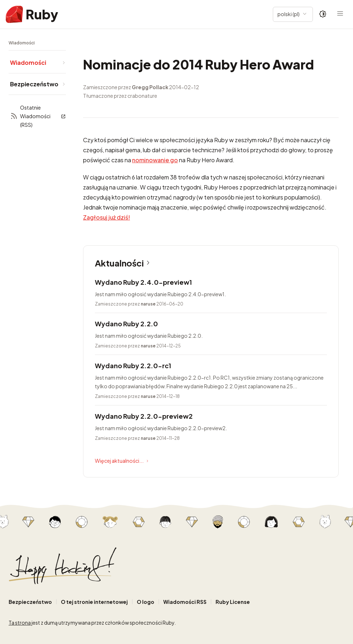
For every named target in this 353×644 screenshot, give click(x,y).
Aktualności (124, 263)
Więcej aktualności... (122, 461)
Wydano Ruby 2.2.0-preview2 (144, 416)
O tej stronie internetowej (94, 602)
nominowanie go (155, 160)
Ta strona (20, 623)
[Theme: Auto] (323, 14)
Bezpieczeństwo (30, 602)
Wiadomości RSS (185, 602)
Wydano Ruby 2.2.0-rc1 (133, 366)
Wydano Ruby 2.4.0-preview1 (143, 282)
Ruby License (233, 602)
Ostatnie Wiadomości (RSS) (38, 116)
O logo (146, 602)
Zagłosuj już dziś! (107, 217)
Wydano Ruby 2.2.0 (126, 324)
